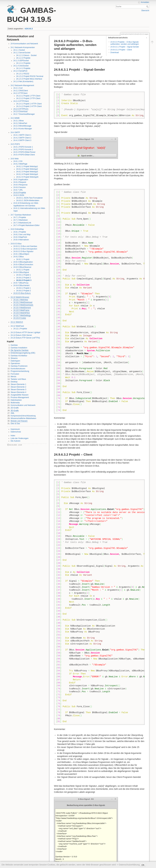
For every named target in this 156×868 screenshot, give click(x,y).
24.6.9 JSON (19, 195)
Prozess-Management (20, 397)
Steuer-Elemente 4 (18, 392)
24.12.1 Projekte (20, 329)
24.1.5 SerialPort (20, 71)
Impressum (15, 429)
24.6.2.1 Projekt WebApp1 (27, 166)
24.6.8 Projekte (20, 193)
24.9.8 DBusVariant (21, 285)
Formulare (15, 374)
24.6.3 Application (21, 180)
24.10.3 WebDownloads (23, 305)
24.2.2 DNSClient (21, 91)
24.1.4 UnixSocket (21, 66)
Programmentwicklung (20, 371)
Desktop (14, 382)
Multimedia (15, 403)
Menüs (13, 377)
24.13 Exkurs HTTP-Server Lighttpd (25, 332)
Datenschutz (16, 432)
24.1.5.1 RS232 (23, 74)
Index (13, 436)
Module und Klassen (19, 421)
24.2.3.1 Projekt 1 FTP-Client (28, 96)
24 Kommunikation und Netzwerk (24, 44)
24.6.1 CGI (18, 161)
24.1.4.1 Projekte (23, 68)
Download (115, 52)
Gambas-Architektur (19, 356)
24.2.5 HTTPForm (21, 109)
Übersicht (145, 11)
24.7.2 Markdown (21, 220)
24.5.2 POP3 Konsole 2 (23, 150)
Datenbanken (16, 400)
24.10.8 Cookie (20, 318)
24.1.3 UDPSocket (21, 61)
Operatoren (15, 363)
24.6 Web (15, 159)
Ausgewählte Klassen (20, 395)
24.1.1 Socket (19, 50)
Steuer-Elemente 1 (18, 384)
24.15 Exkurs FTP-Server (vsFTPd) (25, 338)
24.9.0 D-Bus (16, 244)
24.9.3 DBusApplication (23, 262)
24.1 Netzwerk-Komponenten (23, 47)
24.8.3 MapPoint (20, 237)
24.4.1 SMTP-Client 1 (22, 135)
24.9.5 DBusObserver (22, 267)
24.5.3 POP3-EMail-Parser (24, 152)
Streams (14, 358)
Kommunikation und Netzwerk (23, 405)
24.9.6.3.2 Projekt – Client (121, 50)
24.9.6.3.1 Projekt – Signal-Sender (125, 47)
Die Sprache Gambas (20, 350)
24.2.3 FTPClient (20, 93)
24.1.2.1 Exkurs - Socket (26, 55)
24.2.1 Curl (18, 88)
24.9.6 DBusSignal (21, 272)
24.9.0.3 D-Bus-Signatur (23, 251)
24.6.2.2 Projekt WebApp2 (27, 169)
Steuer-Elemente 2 (18, 387)
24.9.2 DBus (19, 257)
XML (13, 413)
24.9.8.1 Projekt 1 (23, 288)
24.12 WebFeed (17, 326)
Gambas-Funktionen (19, 366)
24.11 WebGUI (17, 322)
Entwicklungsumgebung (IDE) (23, 353)
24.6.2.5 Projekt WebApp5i (27, 177)
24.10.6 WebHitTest (22, 313)
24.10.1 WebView (21, 300)
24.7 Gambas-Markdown (21, 215)
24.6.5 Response (20, 185)
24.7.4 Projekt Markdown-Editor (27, 225)
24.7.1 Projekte (20, 217)
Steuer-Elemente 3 (18, 390)
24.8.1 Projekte (20, 232)
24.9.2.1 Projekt (23, 259)
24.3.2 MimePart (20, 123)
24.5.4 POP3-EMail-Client (24, 155)
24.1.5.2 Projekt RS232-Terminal (30, 76)
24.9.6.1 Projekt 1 (23, 275)
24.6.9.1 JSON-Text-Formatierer (29, 198)
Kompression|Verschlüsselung (23, 416)
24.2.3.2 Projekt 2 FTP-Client (28, 98)
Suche (148, 7)
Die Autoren (16, 441)
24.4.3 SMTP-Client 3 (22, 140)
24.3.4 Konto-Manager (23, 129)
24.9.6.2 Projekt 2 (23, 278)
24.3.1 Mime (19, 121)
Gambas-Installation (19, 348)
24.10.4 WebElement (22, 308)
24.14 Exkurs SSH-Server (21, 335)
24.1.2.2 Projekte (23, 58)
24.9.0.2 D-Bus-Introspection (25, 249)
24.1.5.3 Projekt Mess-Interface (29, 79)
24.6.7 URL (18, 190)
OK (143, 865)
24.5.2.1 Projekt (23, 270)
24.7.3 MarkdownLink (22, 223)
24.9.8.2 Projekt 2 (23, 291)
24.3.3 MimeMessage (22, 126)
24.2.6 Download (20, 112)
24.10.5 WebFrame (21, 310)
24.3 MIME (15, 118)
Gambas (14, 345)
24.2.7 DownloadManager (24, 114)
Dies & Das (15, 424)
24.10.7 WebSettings (22, 316)
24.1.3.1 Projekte (23, 63)
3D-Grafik (15, 411)
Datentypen (15, 361)
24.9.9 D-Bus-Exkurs (22, 293)
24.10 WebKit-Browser (20, 297)
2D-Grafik (15, 408)
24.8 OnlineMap (17, 229)
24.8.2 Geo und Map (22, 235)
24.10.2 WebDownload (23, 302)
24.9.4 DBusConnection (23, 265)
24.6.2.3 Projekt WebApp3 (27, 172)
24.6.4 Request (20, 182)
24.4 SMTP (15, 132)
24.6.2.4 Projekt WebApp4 (27, 174)
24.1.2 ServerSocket (22, 53)
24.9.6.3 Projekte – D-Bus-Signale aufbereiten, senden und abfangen (125, 43)
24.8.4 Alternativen (21, 240)
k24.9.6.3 (29, 29)
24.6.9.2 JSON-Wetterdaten (28, 200)
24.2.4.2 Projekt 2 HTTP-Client (29, 106)
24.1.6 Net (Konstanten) (23, 81)
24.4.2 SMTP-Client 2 (22, 138)
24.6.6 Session (20, 187)
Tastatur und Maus (18, 379)
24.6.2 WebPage (20, 164)
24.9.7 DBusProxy (21, 283)
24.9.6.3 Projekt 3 (24, 280)
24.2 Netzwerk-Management (22, 85)
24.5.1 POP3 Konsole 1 (23, 147)
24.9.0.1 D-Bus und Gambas (25, 246)
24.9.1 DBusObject (21, 254)
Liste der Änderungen (20, 438)
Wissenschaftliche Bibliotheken (23, 418)
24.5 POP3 (15, 144)
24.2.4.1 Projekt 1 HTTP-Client (29, 104)
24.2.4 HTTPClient (21, 101)
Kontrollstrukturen (18, 369)
